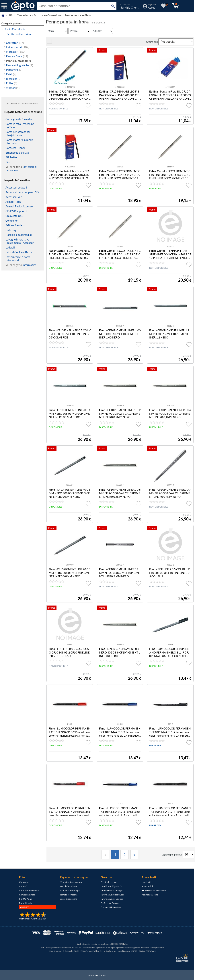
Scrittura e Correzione (19, 34)
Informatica (29, 265)
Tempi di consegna (69, 895)
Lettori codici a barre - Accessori (19, 258)
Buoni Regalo (26, 903)
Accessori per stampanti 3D (22, 192)
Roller (12, 83)
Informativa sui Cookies (112, 899)
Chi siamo (24, 882)
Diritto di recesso (109, 882)
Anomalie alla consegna (112, 890)
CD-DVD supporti (16, 211)
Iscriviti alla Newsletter (154, 890)
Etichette (11, 157)
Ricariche (14, 79)
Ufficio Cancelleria (14, 29)
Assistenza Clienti (150, 895)
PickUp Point (25, 899)
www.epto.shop (97, 975)
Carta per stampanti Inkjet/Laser (18, 133)
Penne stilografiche (20, 65)
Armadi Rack (13, 202)
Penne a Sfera (17, 56)
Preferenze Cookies (110, 903)
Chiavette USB (14, 216)
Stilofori (13, 88)
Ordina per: (152, 42)
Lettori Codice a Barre (19, 252)
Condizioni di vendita (29, 890)
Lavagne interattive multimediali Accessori (20, 241)
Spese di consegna (69, 899)
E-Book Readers (15, 225)
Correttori (15, 43)
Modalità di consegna (70, 890)
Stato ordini (147, 886)
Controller (12, 221)
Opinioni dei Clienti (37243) (32, 919)
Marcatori (16, 52)
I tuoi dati (146, 882)
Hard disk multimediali (19, 235)
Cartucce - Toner (15, 148)
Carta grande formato (18, 119)
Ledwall (10, 247)
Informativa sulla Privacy (113, 895)
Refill (11, 74)
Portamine (14, 70)
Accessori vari (14, 197)
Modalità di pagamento (71, 882)
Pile (8, 162)
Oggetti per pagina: (172, 855)
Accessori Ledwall (16, 187)
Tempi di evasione (68, 886)
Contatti (23, 886)
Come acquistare (27, 895)
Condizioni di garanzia (111, 886)
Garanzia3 (111, 907)
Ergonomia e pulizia (17, 153)
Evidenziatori (18, 47)
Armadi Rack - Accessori (20, 206)
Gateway (11, 230)
